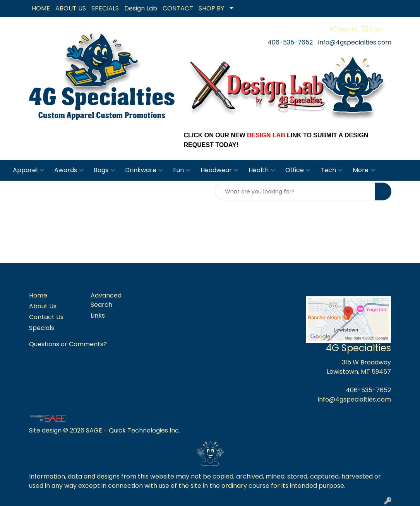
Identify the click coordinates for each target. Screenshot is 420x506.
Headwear (219, 170)
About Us (43, 306)
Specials (42, 328)
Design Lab (141, 8)
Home (38, 295)
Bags (104, 170)
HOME (41, 8)
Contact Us (46, 317)
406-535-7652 (290, 42)
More (364, 170)
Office (298, 170)
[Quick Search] (295, 191)
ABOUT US (71, 8)
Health (262, 170)
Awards (69, 170)
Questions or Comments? (68, 344)
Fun (182, 170)
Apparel (28, 170)
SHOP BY (211, 8)
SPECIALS (105, 8)
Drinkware (144, 170)
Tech (332, 170)
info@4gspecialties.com (355, 42)
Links (98, 315)
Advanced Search (106, 300)
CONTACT (178, 8)
